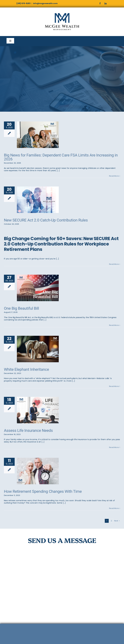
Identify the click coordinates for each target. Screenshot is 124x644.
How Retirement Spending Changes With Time (43, 491)
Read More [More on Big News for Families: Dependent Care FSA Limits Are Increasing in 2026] (114, 176)
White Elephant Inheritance (26, 369)
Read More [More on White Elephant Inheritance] (114, 386)
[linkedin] (106, 3)
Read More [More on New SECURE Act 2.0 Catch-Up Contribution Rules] (114, 264)
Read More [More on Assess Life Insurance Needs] (114, 447)
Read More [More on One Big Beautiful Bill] (114, 325)
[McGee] (62, 13)
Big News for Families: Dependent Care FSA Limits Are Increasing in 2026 (61, 157)
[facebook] (100, 3)
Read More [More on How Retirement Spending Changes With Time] (114, 508)
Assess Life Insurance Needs (28, 430)
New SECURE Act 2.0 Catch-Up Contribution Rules (46, 220)
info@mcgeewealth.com (45, 3)
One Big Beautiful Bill (21, 308)
